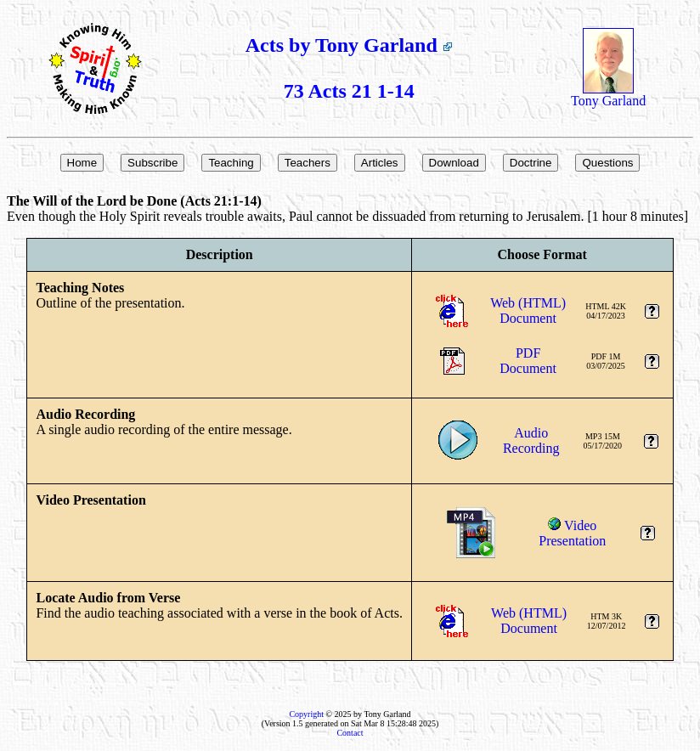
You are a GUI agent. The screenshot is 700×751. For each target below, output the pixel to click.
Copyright (306, 714)
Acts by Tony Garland (349, 45)
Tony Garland (608, 95)
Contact (350, 733)
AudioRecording (531, 440)
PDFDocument (528, 361)
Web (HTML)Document (528, 311)
